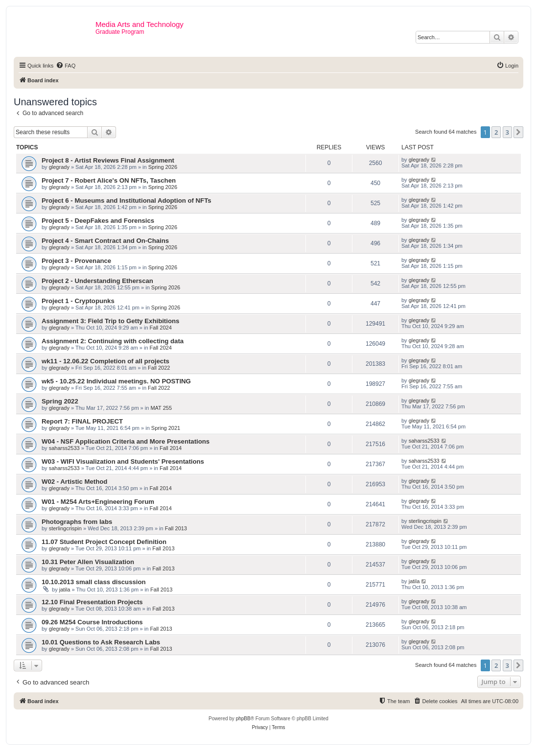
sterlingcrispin (65, 528)
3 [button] (507, 132)
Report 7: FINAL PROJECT (82, 421)
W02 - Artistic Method (74, 482)
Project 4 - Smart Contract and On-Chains (105, 241)
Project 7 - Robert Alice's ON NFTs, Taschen (109, 180)
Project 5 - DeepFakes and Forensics (98, 221)
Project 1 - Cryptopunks (78, 301)
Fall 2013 (176, 528)
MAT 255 (161, 408)
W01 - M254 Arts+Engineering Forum (98, 502)
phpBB (243, 719)
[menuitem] (66, 66)
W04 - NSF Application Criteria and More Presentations (126, 441)
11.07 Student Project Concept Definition (104, 542)
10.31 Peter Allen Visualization (88, 562)
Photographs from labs (77, 522)
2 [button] (496, 132)
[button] (518, 132)
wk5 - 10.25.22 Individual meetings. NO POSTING (116, 381)
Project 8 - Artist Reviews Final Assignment (108, 160)
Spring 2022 (60, 401)
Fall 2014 (171, 448)
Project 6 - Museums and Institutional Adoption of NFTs (127, 201)
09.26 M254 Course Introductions (92, 622)
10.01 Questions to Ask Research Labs (101, 642)
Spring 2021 (166, 428)
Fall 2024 (161, 328)
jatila (65, 590)
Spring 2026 (163, 167)
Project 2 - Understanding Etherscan (97, 281)
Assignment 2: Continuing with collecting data (113, 341)
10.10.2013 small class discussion (94, 582)
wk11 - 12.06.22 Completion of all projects (105, 361)
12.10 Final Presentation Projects (92, 602)
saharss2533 (64, 448)
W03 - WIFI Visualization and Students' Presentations (123, 461)
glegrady (59, 167)
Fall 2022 (159, 368)
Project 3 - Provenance (76, 261)
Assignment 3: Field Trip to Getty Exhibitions (110, 321)
